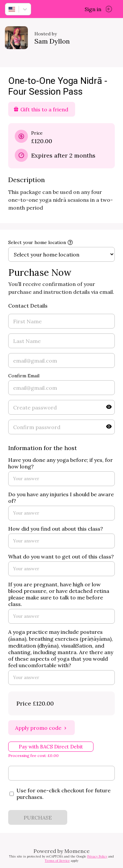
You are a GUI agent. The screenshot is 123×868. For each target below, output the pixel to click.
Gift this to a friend (41, 109)
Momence (77, 851)
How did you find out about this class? (56, 529)
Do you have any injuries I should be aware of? (61, 498)
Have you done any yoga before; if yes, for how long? (61, 463)
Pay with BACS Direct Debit (51, 747)
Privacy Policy (97, 856)
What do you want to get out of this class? (61, 557)
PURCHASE (38, 818)
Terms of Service (57, 861)
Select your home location (37, 242)
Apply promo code (41, 728)
